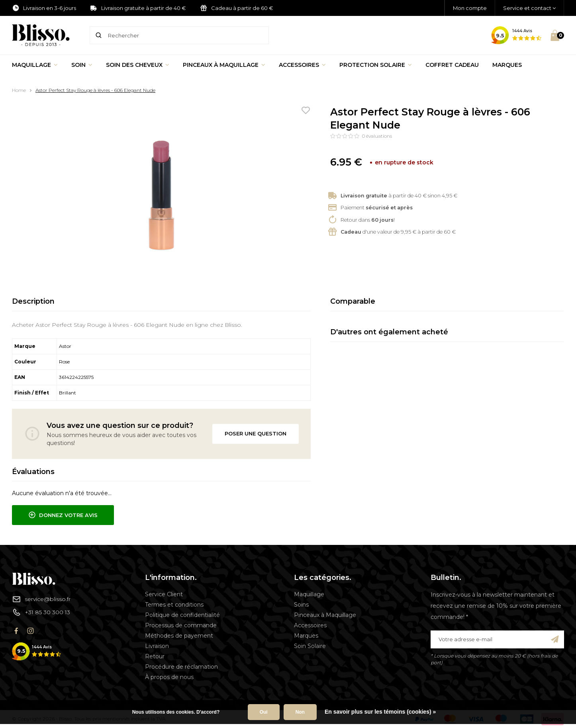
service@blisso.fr (41, 599)
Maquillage (35, 65)
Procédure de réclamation (181, 667)
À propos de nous (169, 677)
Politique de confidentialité (182, 615)
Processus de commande (181, 625)
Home (19, 90)
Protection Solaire (376, 65)
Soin (82, 65)
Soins (301, 605)
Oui (264, 712)
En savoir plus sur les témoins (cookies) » (380, 712)
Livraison (157, 646)
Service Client (164, 594)
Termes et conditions (174, 605)
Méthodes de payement (179, 636)
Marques (507, 65)
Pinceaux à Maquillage (224, 65)
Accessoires (302, 65)
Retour (155, 656)
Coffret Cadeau (452, 65)
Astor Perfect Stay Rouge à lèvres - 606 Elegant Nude (95, 90)
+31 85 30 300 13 (41, 612)
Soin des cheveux (138, 65)
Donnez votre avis (63, 515)
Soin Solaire (310, 646)
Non (300, 712)
